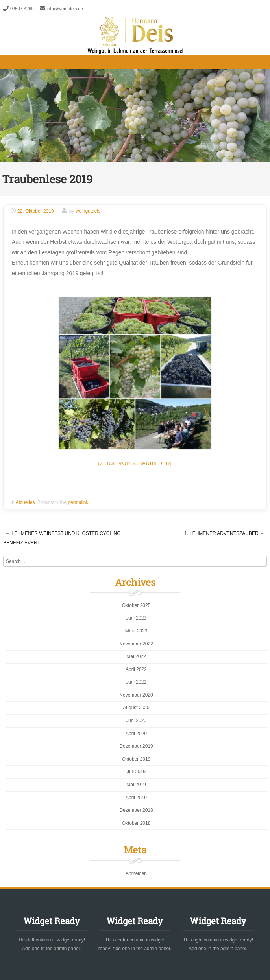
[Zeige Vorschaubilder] (135, 463)
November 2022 (136, 644)
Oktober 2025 (136, 605)
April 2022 (136, 669)
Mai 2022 (136, 656)
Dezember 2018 (136, 810)
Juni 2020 (136, 721)
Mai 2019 (136, 785)
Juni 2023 (136, 618)
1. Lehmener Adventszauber (225, 533)
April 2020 (136, 734)
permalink (78, 502)
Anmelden (136, 873)
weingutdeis (88, 211)
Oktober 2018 (136, 823)
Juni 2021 (136, 682)
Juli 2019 (136, 772)
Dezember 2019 (136, 746)
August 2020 (136, 708)
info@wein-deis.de (65, 9)
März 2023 (136, 631)
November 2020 (136, 695)
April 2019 (136, 798)
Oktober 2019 (136, 759)
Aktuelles (25, 502)
